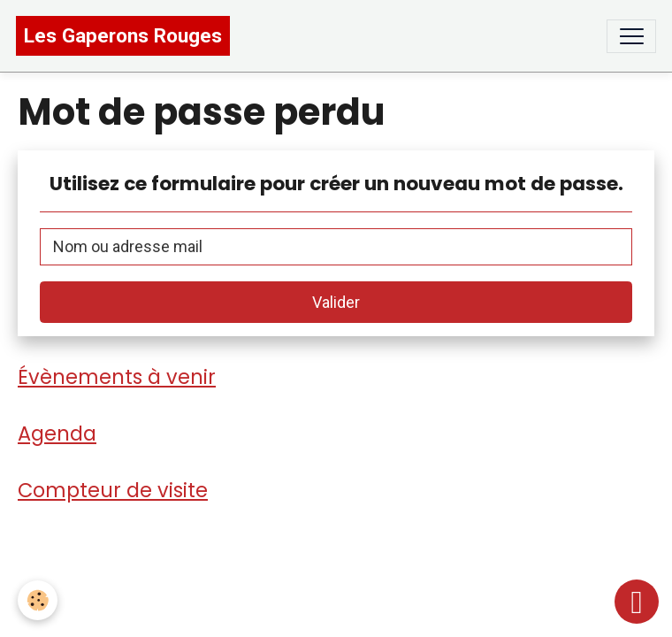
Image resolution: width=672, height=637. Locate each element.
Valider (336, 302)
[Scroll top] (637, 602)
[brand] (123, 36)
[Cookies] (38, 600)
